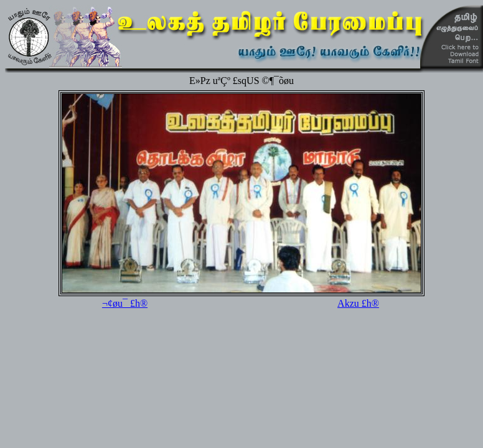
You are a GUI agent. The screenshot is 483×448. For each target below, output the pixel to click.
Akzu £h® (358, 303)
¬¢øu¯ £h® (125, 303)
